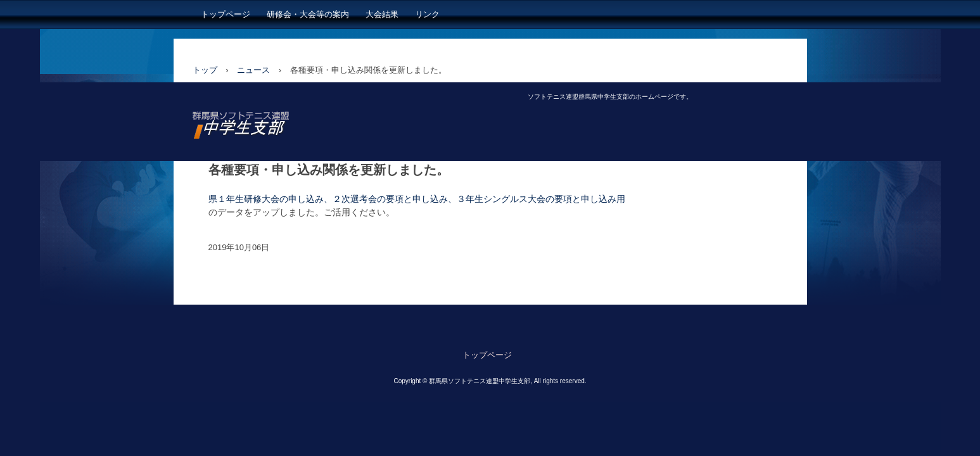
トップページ (226, 14)
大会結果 (382, 14)
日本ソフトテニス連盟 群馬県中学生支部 (289, 128)
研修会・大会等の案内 (308, 14)
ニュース (253, 70)
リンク (427, 14)
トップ (205, 70)
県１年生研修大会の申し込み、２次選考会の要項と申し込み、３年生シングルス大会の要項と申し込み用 (417, 199)
